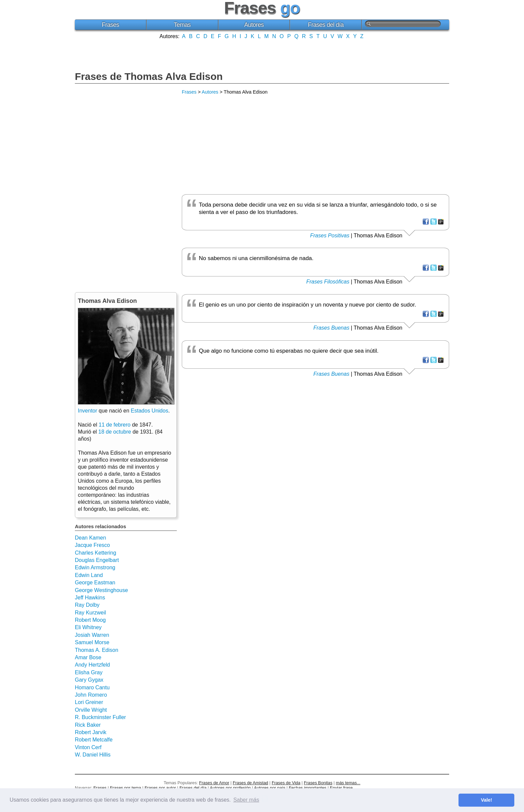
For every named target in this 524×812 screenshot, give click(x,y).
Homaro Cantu (92, 687)
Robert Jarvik (91, 732)
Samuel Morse (92, 642)
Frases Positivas (330, 236)
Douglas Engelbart (97, 560)
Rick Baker (88, 725)
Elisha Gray (89, 672)
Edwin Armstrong (95, 567)
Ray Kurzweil (90, 613)
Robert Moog (90, 620)
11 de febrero (114, 425)
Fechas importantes (307, 788)
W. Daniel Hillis (93, 755)
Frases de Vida (286, 783)
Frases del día (326, 25)
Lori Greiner (89, 702)
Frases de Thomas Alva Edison (149, 76)
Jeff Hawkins (90, 598)
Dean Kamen (90, 538)
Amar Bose (88, 657)
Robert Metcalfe (94, 740)
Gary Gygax (89, 680)
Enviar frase (341, 788)
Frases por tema (125, 788)
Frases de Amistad (251, 783)
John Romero (91, 695)
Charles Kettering (96, 553)
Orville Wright (91, 710)
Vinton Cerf (88, 747)
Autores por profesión (230, 788)
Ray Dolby (87, 605)
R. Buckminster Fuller (100, 717)
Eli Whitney (88, 627)
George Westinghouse (101, 590)
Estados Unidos (149, 411)
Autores (254, 25)
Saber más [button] (246, 800)
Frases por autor (160, 788)
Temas (182, 25)
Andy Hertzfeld (92, 665)
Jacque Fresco (92, 545)
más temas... (348, 783)
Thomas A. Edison (97, 650)
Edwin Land (89, 575)
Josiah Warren (92, 635)
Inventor (88, 411)
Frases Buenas (332, 328)
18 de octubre (115, 432)
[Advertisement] (262, 54)
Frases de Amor (214, 783)
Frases (110, 25)
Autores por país (270, 788)
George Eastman (95, 583)
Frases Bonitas (318, 783)
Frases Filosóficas (328, 282)
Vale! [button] (487, 800)
